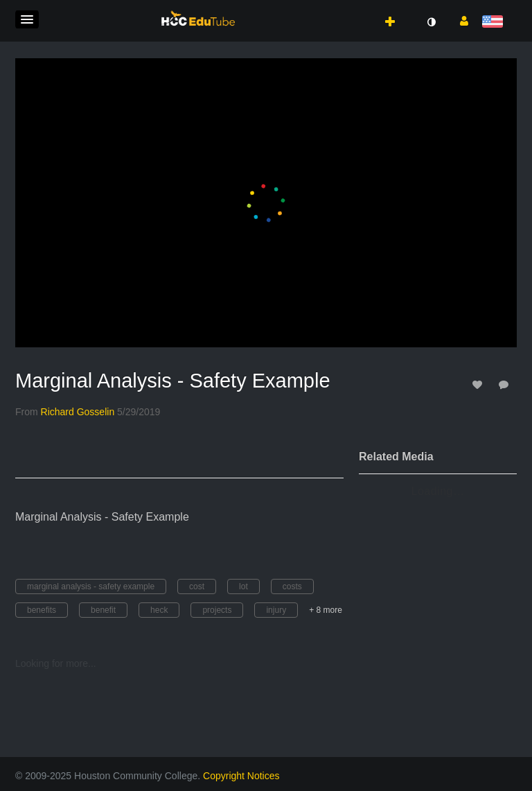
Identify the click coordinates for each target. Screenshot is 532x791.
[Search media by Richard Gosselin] (78, 412)
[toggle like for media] (479, 384)
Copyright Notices (241, 776)
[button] (27, 19)
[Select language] (495, 23)
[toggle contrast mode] (431, 22)
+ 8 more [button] (326, 610)
